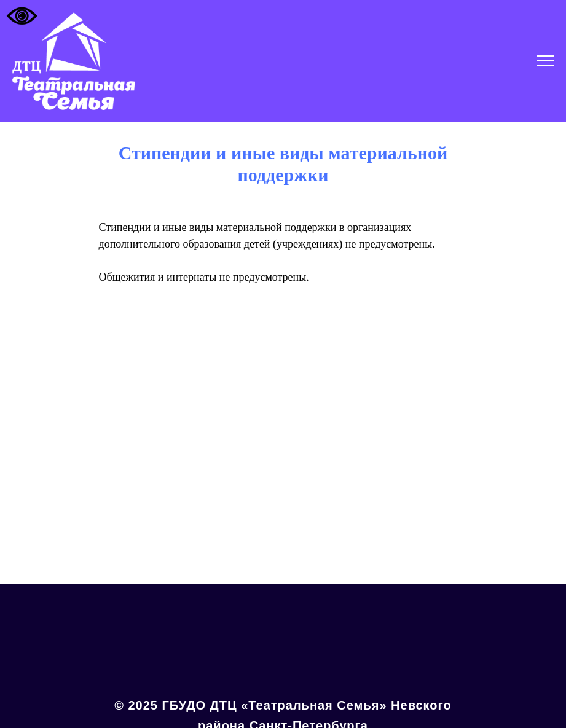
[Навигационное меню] (545, 61)
